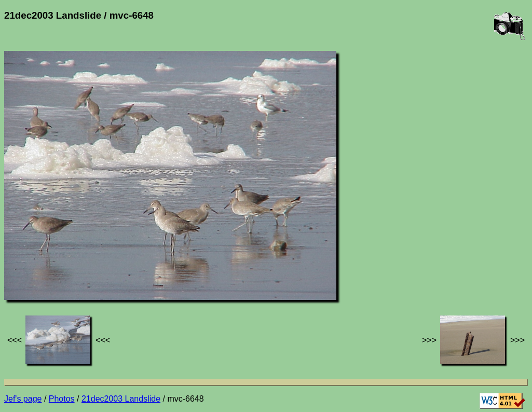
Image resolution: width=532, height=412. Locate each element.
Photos (62, 399)
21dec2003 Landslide (121, 399)
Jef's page (23, 399)
